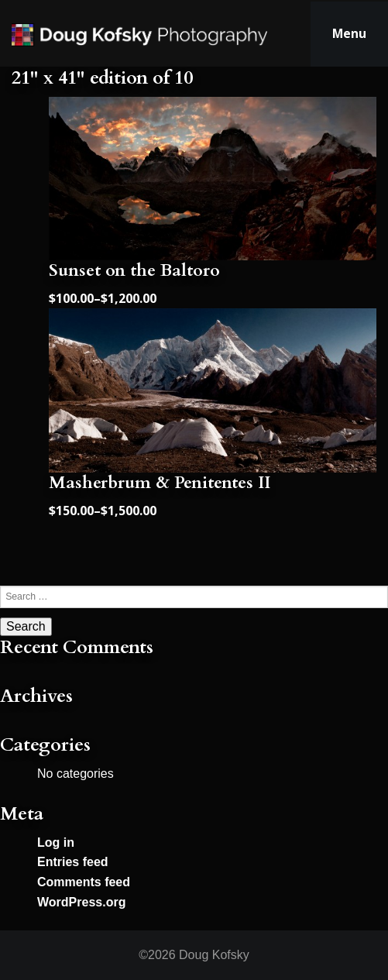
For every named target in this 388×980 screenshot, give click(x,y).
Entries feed (73, 862)
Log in (56, 842)
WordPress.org (81, 902)
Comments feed (84, 882)
